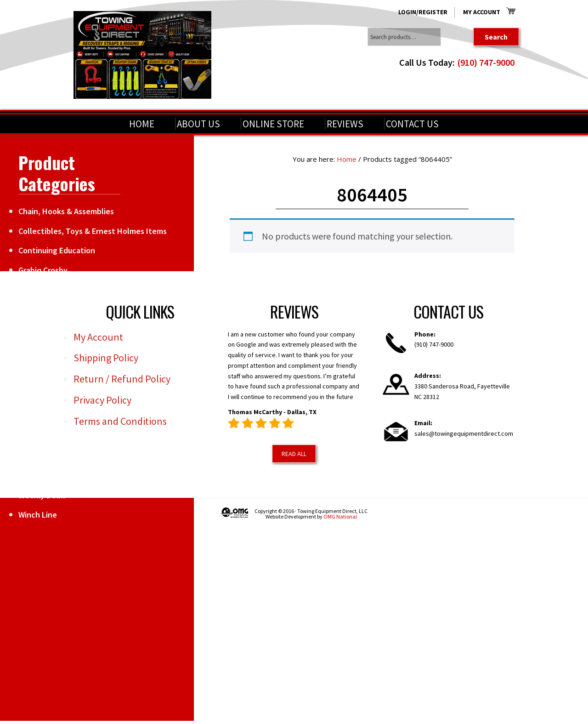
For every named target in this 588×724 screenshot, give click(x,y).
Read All (294, 454)
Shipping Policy (106, 358)
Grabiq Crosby (43, 270)
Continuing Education (57, 250)
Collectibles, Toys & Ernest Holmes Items (93, 231)
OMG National (340, 516)
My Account (482, 12)
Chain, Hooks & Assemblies (66, 211)
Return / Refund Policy (122, 379)
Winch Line (38, 515)
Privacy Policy (102, 400)
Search (496, 37)
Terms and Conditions (120, 421)
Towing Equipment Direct (142, 55)
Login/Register (423, 12)
